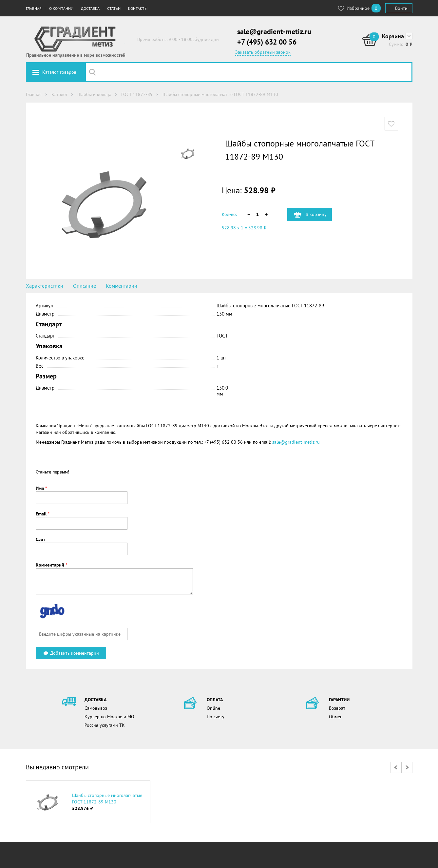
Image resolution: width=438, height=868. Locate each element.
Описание (85, 286)
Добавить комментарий (71, 653)
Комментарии (122, 286)
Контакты (138, 8)
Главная (34, 8)
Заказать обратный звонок (263, 52)
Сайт (40, 539)
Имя (41, 488)
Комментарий (51, 565)
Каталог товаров (59, 72)
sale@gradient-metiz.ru (274, 31)
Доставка (90, 8)
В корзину (316, 214)
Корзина (393, 36)
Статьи (114, 8)
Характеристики (45, 286)
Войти (401, 8)
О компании (61, 8)
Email (43, 514)
